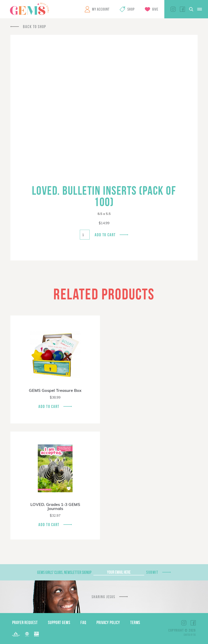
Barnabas (16, 634)
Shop (131, 9)
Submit (152, 572)
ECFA (27, 634)
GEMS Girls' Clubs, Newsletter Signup (64, 572)
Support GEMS (59, 622)
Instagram (173, 9)
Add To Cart (49, 406)
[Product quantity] (85, 235)
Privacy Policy (108, 622)
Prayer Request (25, 622)
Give (155, 9)
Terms (135, 622)
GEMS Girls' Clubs (29, 9)
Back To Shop (35, 27)
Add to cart (105, 235)
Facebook (182, 9)
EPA (36, 634)
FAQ (83, 622)
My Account (101, 9)
